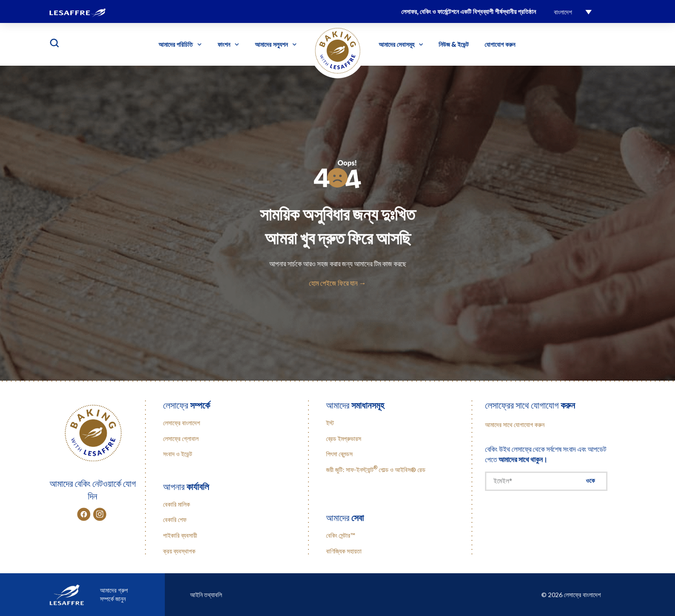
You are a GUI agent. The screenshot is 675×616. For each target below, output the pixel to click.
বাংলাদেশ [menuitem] (563, 12)
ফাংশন (228, 45)
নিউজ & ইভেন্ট (454, 44)
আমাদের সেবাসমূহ (401, 45)
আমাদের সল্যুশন (276, 45)
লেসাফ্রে (186, 405)
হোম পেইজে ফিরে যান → (337, 283)
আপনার (186, 486)
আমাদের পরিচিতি (180, 45)
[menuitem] (573, 11)
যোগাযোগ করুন (500, 44)
